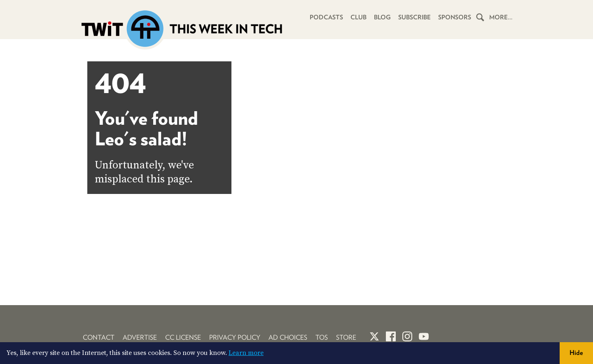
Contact (99, 337)
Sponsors (455, 17)
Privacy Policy (235, 337)
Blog (382, 17)
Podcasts (326, 17)
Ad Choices (288, 337)
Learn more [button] (246, 353)
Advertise (140, 337)
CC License (183, 337)
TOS (322, 337)
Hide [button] (576, 353)
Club (358, 17)
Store (346, 337)
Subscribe (414, 17)
